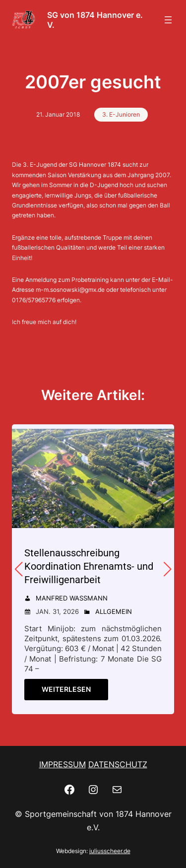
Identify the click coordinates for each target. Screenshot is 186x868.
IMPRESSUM (62, 764)
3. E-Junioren (121, 114)
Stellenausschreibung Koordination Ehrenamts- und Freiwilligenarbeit (89, 566)
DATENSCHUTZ (118, 764)
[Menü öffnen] (168, 20)
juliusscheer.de (110, 851)
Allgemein (114, 611)
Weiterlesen (66, 689)
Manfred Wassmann (72, 598)
